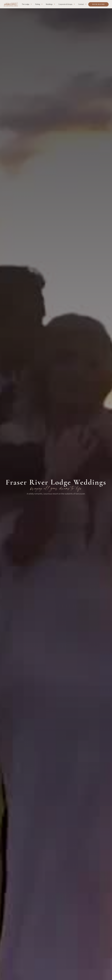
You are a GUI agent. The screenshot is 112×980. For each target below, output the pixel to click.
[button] (27, 4)
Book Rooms (98, 4)
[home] (11, 4)
